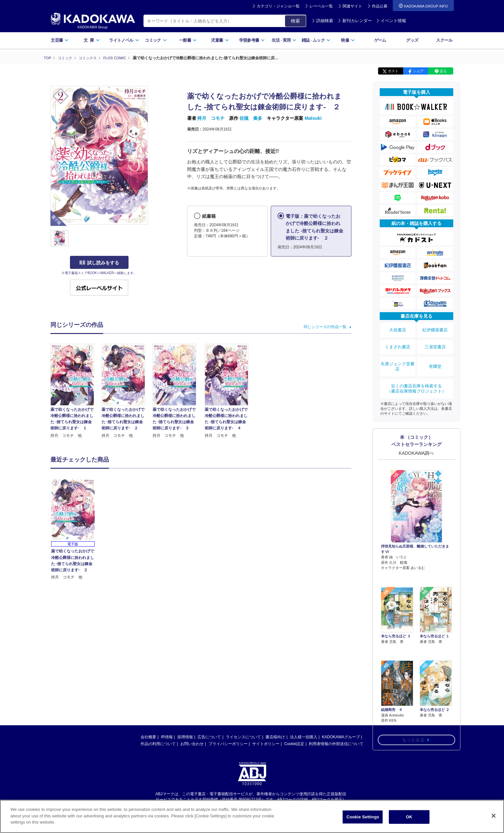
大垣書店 (398, 328)
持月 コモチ (211, 118)
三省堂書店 (435, 342)
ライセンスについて (243, 737)
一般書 (188, 40)
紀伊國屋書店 (435, 328)
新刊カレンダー (355, 21)
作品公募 (380, 6)
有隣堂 (435, 358)
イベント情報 (391, 21)
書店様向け (275, 737)
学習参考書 (252, 40)
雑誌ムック (316, 40)
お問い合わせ (192, 744)
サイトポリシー (266, 744)
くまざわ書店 (398, 342)
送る (443, 71)
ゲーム (380, 40)
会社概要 (148, 737)
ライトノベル (124, 40)
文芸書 (60, 40)
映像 (348, 40)
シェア (418, 71)
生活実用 (284, 40)
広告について (209, 737)
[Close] (494, 816)
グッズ (412, 40)
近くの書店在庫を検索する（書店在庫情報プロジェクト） (416, 376)
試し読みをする (99, 263)
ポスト (393, 71)
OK (409, 817)
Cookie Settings (363, 817)
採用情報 (185, 737)
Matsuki (313, 118)
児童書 (220, 40)
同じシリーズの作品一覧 (325, 326)
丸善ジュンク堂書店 (398, 358)
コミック (156, 40)
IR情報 (167, 737)
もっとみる (413, 691)
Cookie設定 (294, 744)
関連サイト (352, 6)
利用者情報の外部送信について (336, 744)
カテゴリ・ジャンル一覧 (278, 6)
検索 (295, 21)
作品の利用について (158, 744)
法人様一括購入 (304, 737)
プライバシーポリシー (228, 744)
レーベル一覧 (321, 6)
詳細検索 (322, 21)
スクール (444, 40)
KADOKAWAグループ (341, 737)
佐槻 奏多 (251, 118)
